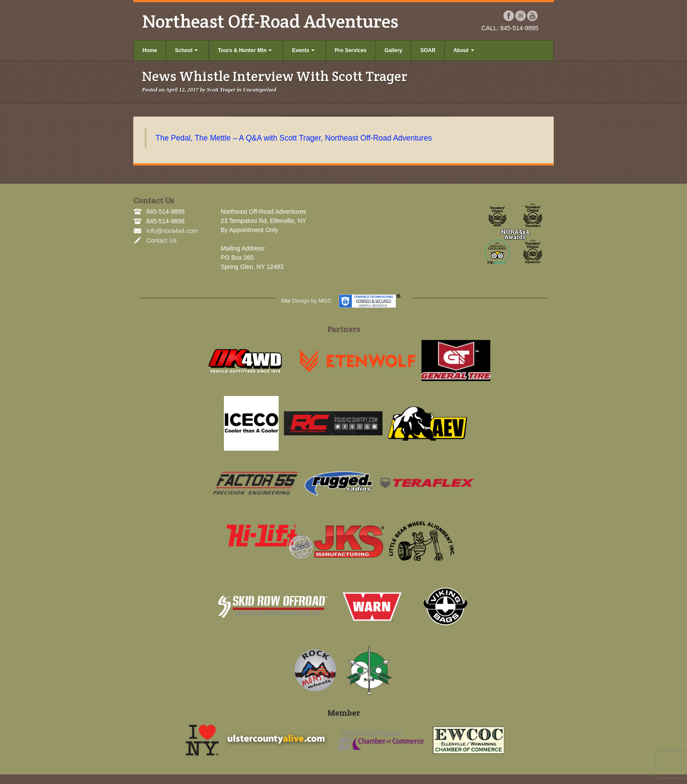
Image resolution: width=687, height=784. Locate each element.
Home (150, 50)
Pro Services (351, 50)
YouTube (533, 16)
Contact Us (161, 240)
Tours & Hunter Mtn (245, 50)
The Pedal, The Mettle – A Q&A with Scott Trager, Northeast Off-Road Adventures (294, 138)
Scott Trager (221, 90)
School (186, 50)
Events (303, 50)
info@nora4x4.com (172, 231)
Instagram (521, 16)
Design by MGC (312, 301)
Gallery (394, 50)
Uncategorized (259, 90)
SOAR (428, 50)
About (464, 50)
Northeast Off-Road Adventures (270, 21)
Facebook (509, 16)
